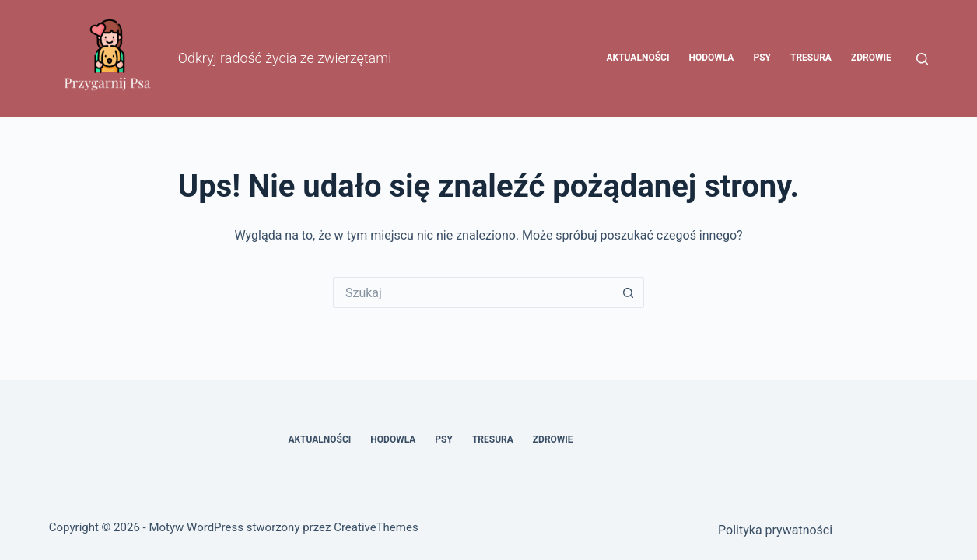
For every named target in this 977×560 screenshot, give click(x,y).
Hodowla (711, 58)
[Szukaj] (922, 59)
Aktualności (637, 58)
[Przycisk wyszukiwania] (629, 292)
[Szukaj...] (473, 292)
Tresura (811, 58)
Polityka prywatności (775, 530)
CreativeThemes (376, 527)
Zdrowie (871, 58)
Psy (762, 58)
